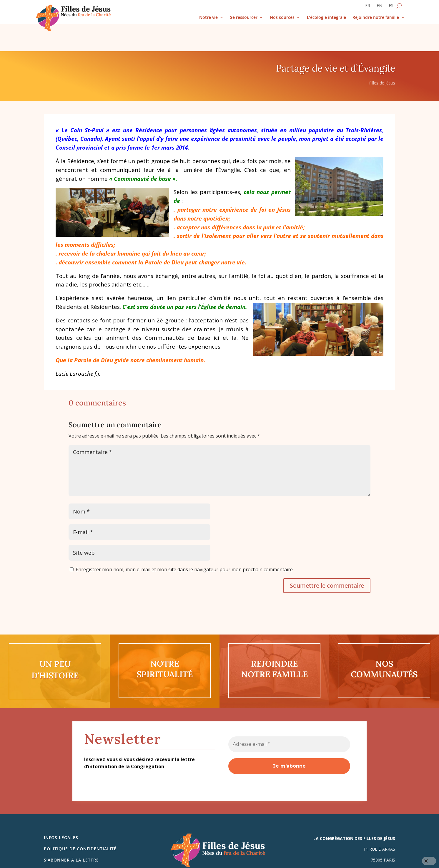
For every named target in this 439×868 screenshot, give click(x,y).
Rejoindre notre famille (376, 18)
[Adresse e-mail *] (289, 717)
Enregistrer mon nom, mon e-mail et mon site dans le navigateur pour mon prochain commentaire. (185, 542)
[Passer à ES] (391, 7)
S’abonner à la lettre (71, 833)
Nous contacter (64, 844)
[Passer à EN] (379, 7)
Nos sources (282, 18)
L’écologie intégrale (326, 18)
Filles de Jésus (382, 56)
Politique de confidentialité (80, 822)
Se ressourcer (244, 18)
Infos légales (61, 810)
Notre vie (208, 18)
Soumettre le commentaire (327, 558)
